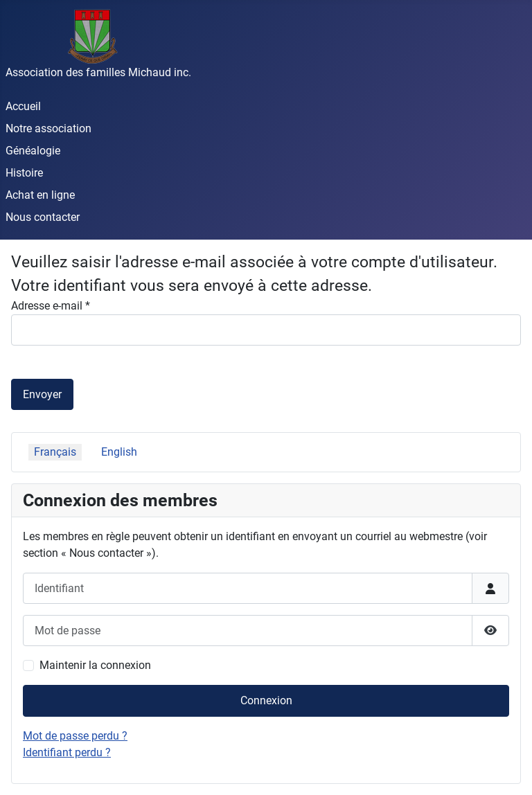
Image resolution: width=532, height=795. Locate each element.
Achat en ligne (40, 195)
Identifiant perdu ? (67, 752)
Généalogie (33, 151)
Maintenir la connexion (95, 665)
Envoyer (42, 394)
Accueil (23, 106)
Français (55, 452)
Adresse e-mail (51, 306)
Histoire (24, 173)
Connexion (266, 700)
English (119, 452)
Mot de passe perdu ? (75, 736)
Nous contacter (43, 217)
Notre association (48, 128)
